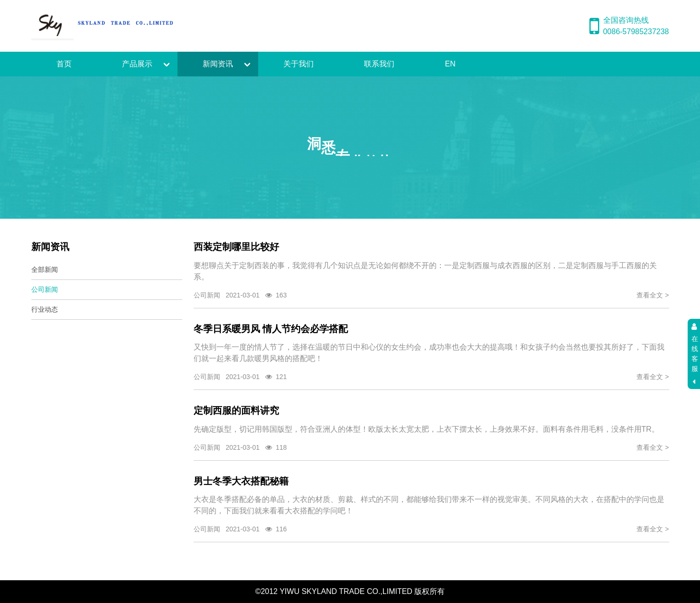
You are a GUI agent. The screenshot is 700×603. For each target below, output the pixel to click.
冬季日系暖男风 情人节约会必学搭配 (271, 329)
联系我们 (379, 64)
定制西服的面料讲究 (236, 410)
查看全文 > (653, 295)
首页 (64, 64)
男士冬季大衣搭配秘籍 (241, 481)
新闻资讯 (218, 64)
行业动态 (45, 309)
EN (450, 64)
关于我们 (299, 64)
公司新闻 (45, 289)
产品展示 (137, 64)
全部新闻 (45, 269)
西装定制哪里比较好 (236, 247)
